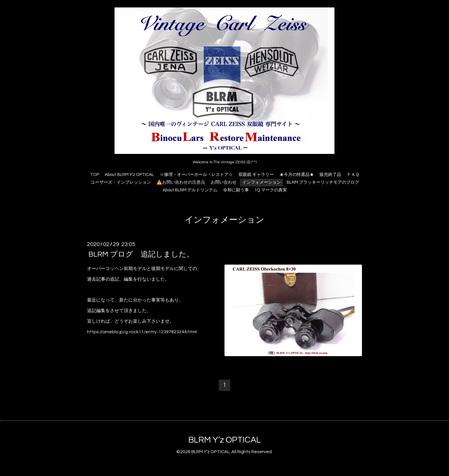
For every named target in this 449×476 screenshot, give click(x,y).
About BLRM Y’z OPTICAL (129, 175)
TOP (95, 175)
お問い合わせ (224, 182)
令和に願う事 (236, 190)
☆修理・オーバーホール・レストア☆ (196, 175)
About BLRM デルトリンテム (190, 190)
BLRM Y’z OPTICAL (225, 440)
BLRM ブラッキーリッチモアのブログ (323, 182)
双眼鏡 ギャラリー (256, 175)
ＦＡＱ (353, 175)
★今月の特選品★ (297, 175)
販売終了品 (330, 175)
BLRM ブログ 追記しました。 (141, 254)
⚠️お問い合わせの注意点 (181, 182)
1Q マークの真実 (271, 190)
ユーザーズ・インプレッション (121, 182)
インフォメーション (262, 182)
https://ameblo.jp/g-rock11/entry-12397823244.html (142, 332)
